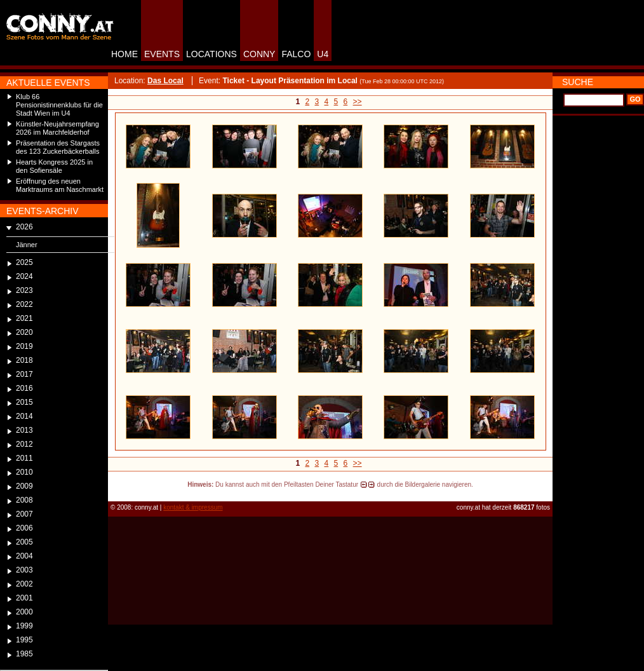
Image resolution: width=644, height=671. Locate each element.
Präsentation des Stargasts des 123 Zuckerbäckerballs (58, 147)
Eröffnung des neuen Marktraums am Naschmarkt (60, 185)
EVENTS (162, 54)
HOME (124, 54)
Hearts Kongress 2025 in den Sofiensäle (54, 166)
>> (358, 102)
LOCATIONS (211, 54)
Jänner (27, 245)
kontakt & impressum (193, 507)
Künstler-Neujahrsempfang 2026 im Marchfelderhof (57, 128)
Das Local (165, 81)
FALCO (296, 54)
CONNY (259, 54)
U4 (323, 54)
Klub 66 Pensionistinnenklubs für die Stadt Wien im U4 (59, 105)
